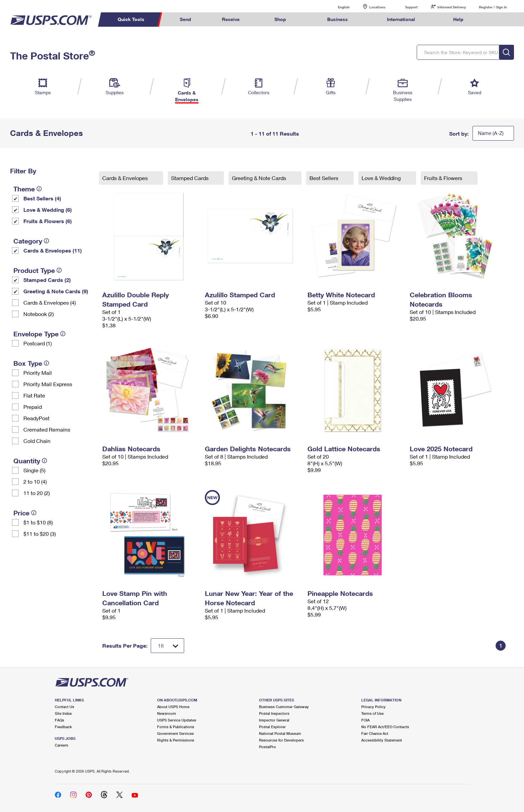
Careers (61, 745)
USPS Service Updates (177, 720)
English (337, 7)
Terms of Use (372, 713)
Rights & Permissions (176, 740)
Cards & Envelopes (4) (50, 302)
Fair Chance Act (375, 733)
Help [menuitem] (458, 19)
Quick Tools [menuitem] (131, 19)
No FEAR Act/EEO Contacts (385, 727)
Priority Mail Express (48, 384)
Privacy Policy (373, 707)
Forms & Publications (176, 727)
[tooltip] (39, 189)
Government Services (175, 733)
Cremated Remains (47, 429)
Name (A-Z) (491, 133)
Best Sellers (324, 178)
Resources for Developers (281, 740)
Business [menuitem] (338, 19)
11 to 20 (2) (37, 493)
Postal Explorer (272, 727)
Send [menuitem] (185, 19)
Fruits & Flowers (444, 178)
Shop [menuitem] (280, 19)
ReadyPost (36, 418)
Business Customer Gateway (284, 707)
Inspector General (274, 720)
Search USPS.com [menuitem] (492, 20)
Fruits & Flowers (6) (48, 221)
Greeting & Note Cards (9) (56, 291)
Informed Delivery (452, 7)
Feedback (63, 727)
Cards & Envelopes (126, 178)
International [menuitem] (401, 19)
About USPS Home (173, 707)
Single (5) (34, 470)
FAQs (59, 720)
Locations (377, 7)
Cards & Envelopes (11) (53, 250)
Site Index (63, 713)
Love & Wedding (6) (48, 210)
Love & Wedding (382, 178)
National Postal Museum (280, 733)
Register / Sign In (493, 7)
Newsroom (167, 713)
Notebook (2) (39, 314)
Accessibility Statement (382, 740)
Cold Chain (37, 441)
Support (411, 7)
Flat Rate (34, 395)
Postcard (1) (38, 343)
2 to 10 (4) (35, 481)
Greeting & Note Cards (260, 178)
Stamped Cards (190, 178)
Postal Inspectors (274, 713)
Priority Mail (38, 373)
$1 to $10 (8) (38, 522)
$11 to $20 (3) (40, 534)
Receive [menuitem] (231, 19)
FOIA (365, 720)
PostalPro (268, 747)
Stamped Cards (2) (47, 280)
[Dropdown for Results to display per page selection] (167, 646)
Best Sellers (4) (42, 198)
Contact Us (64, 707)
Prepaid (33, 407)
